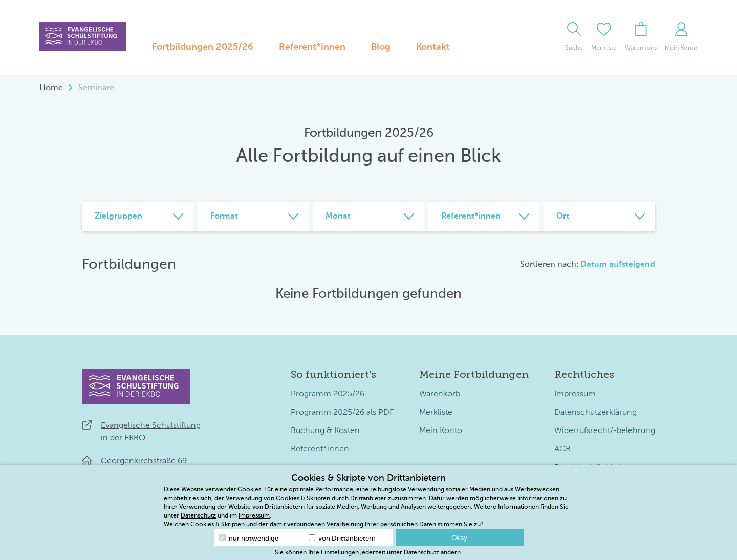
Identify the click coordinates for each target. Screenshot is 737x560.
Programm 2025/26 (328, 394)
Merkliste (436, 413)
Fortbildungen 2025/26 (203, 47)
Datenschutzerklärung (595, 413)
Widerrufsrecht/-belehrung (605, 431)
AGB (562, 449)
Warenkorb (440, 394)
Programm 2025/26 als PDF (342, 413)
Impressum (575, 394)
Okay (459, 538)
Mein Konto (441, 431)
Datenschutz (198, 516)
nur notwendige (249, 538)
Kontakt (433, 47)
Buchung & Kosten (325, 431)
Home (51, 88)
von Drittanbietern (342, 538)
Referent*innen (312, 47)
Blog (381, 47)
